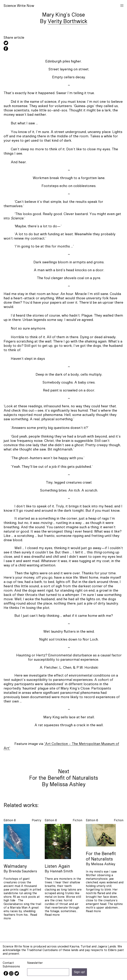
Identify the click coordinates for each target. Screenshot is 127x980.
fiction (78, 820)
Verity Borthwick (67, 21)
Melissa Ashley (103, 864)
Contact (8, 963)
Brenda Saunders (23, 871)
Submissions (11, 966)
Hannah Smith (61, 871)
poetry (36, 820)
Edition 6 (10, 820)
